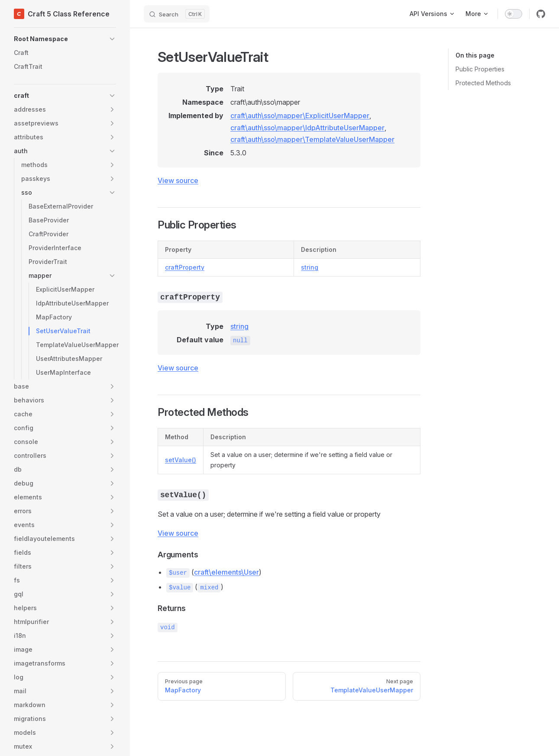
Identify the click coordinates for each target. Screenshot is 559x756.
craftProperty (185, 267)
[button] (65, 39)
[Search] (177, 14)
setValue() (181, 460)
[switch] (514, 14)
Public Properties (480, 69)
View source (178, 180)
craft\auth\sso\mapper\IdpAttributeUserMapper (307, 128)
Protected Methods (483, 83)
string (310, 267)
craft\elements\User (226, 572)
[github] (541, 14)
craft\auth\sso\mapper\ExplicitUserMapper (300, 116)
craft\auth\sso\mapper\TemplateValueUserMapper (312, 139)
